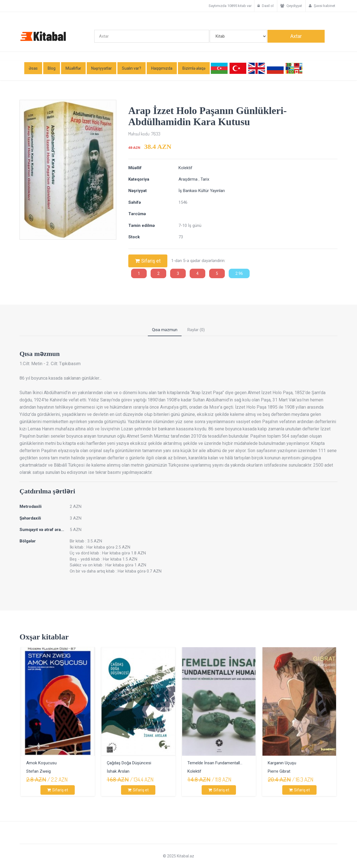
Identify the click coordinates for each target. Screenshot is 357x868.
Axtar (296, 36)
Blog (52, 68)
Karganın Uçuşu (282, 763)
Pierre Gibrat (279, 771)
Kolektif (185, 168)
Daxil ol (266, 6)
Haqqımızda (162, 68)
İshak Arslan (118, 771)
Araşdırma (189, 179)
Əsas (33, 68)
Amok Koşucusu (41, 763)
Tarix (205, 179)
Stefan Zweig (38, 771)
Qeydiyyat (291, 6)
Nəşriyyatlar (102, 68)
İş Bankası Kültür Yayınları (202, 191)
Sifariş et (148, 261)
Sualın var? (132, 68)
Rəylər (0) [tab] (196, 330)
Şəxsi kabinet (322, 6)
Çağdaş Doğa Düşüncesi (129, 763)
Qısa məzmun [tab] (165, 330)
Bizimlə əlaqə (194, 68)
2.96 (239, 273)
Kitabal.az (185, 856)
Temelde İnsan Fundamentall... (215, 763)
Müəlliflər (73, 68)
